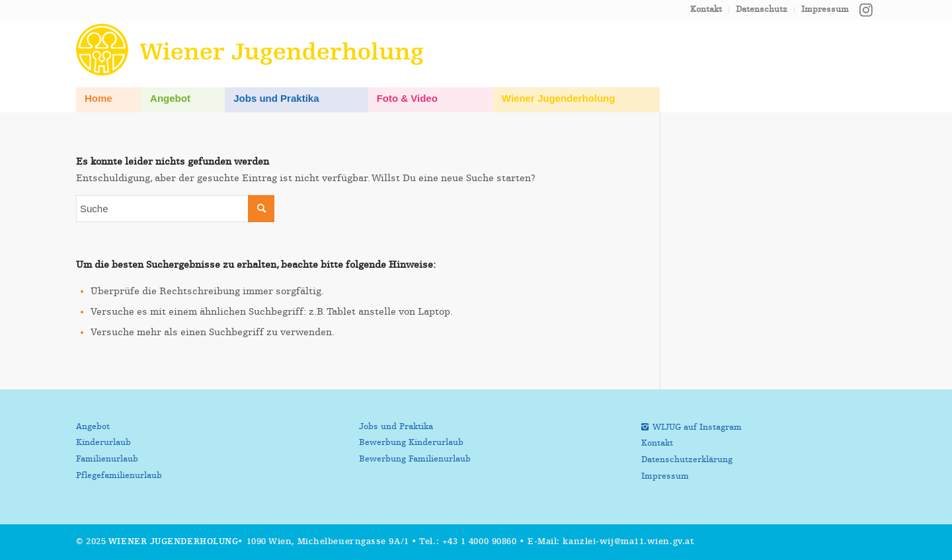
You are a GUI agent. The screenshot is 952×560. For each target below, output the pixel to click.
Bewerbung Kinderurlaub (411, 443)
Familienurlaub (107, 459)
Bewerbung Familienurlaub (415, 459)
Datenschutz (762, 10)
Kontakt (706, 10)
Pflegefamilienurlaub (119, 476)
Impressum (825, 10)
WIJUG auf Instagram (697, 427)
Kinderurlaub (103, 443)
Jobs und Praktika (396, 427)
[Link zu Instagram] (866, 10)
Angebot (93, 427)
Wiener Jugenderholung (174, 542)
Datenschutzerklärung (687, 460)
